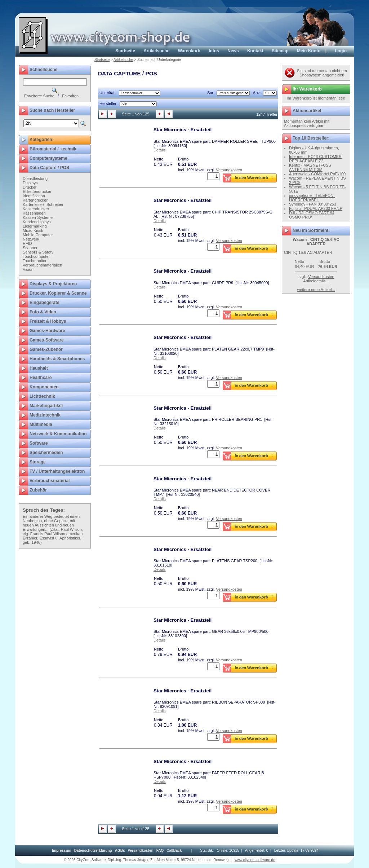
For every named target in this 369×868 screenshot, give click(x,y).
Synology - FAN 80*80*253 (313, 204)
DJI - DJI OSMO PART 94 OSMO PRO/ (312, 215)
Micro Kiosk (33, 230)
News (233, 51)
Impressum (61, 851)
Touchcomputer (36, 256)
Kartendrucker (35, 200)
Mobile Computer (38, 235)
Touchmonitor (35, 261)
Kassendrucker (36, 209)
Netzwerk (31, 239)
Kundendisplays (37, 222)
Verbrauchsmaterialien (42, 265)
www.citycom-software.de (255, 860)
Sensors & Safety (38, 252)
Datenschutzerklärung (93, 851)
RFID (27, 243)
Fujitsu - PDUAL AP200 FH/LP (316, 208)
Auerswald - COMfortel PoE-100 (317, 174)
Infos (214, 51)
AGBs (120, 851)
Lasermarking (35, 226)
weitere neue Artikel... (316, 290)
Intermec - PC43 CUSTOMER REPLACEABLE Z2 (315, 159)
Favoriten (70, 96)
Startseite (125, 51)
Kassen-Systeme (38, 217)
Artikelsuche (156, 51)
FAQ (160, 851)
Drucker (30, 187)
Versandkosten (229, 170)
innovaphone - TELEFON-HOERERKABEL (312, 198)
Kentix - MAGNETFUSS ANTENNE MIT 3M (310, 167)
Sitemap (280, 51)
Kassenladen (34, 213)
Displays (30, 183)
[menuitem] (61, 851)
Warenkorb (189, 51)
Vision (28, 269)
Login (341, 51)
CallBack (174, 851)
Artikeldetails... (316, 281)
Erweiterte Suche (39, 96)
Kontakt (255, 51)
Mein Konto (309, 51)
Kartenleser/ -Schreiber (43, 204)
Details (160, 150)
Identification (34, 196)
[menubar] (117, 851)
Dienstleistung (35, 179)
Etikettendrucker (37, 191)
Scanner (30, 248)
